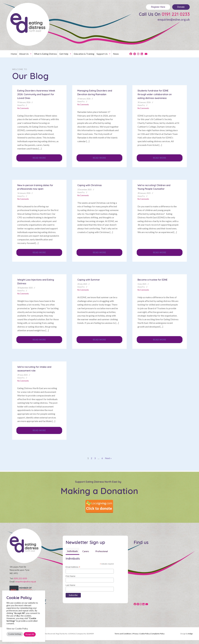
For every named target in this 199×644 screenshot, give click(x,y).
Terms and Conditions (123, 638)
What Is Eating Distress (46, 54)
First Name (70, 576)
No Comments (23, 108)
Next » (108, 458)
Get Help (65, 54)
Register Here (158, 7)
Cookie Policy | (145, 638)
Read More (39, 158)
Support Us (104, 54)
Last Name (70, 585)
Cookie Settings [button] (15, 634)
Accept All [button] (30, 634)
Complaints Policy (158, 638)
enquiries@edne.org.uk (174, 19)
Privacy (135, 638)
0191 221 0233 (176, 14)
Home (14, 54)
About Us (26, 54)
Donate (181, 7)
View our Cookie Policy (17, 629)
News (116, 54)
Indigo (190, 638)
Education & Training (84, 54)
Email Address (73, 567)
